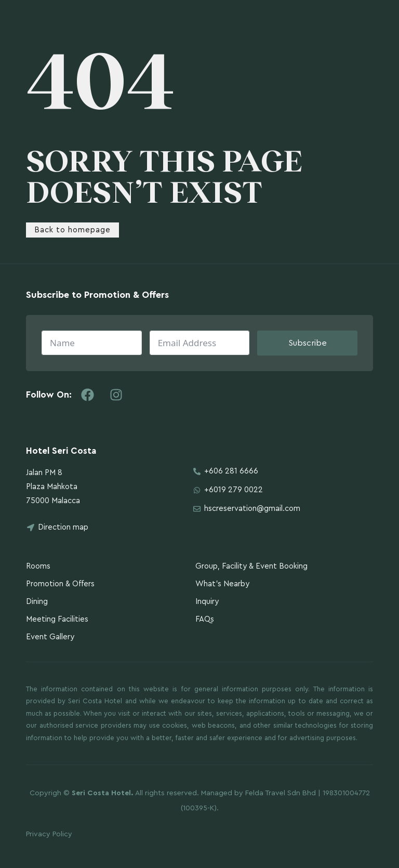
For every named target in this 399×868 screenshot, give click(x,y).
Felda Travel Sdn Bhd (281, 793)
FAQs (205, 619)
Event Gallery (50, 637)
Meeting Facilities (57, 619)
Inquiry (207, 602)
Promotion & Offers (60, 584)
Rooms (38, 566)
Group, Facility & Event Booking (251, 566)
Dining (37, 602)
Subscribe (308, 343)
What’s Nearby (222, 584)
